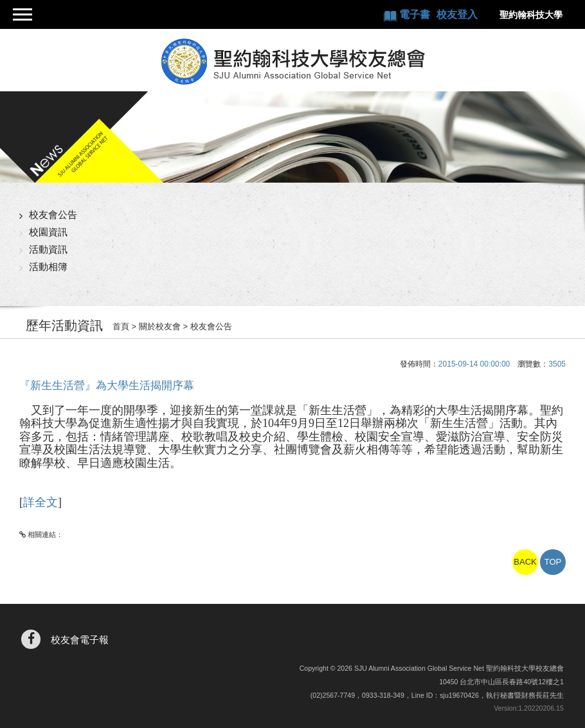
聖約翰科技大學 (531, 15)
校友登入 (457, 14)
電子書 (416, 14)
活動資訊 (48, 249)
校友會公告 (53, 214)
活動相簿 (48, 267)
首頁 (121, 326)
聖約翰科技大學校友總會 (292, 62)
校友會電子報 (80, 640)
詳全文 (40, 502)
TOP (553, 562)
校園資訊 (48, 232)
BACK (525, 562)
